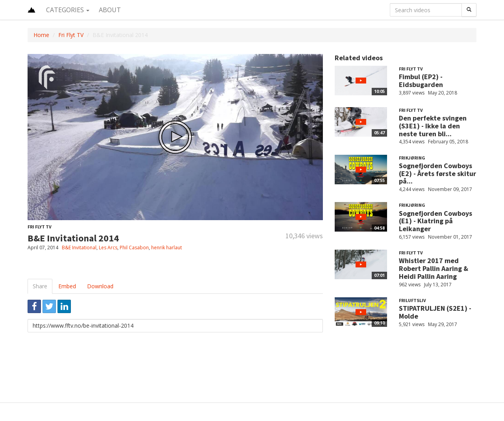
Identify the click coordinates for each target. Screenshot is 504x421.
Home (41, 35)
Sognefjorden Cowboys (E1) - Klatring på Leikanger (435, 221)
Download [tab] (100, 286)
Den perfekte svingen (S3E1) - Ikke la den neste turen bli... (433, 126)
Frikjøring (412, 158)
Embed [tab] (67, 286)
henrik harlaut (167, 248)
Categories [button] (68, 10)
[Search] (469, 10)
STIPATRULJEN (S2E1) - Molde (435, 312)
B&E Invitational (79, 248)
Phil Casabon (134, 248)
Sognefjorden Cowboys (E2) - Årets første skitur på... (437, 173)
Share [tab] (40, 286)
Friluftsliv (412, 300)
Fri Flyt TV (71, 35)
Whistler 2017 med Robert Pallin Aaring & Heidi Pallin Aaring (434, 268)
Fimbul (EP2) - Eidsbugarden (421, 81)
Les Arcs (108, 248)
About (110, 10)
